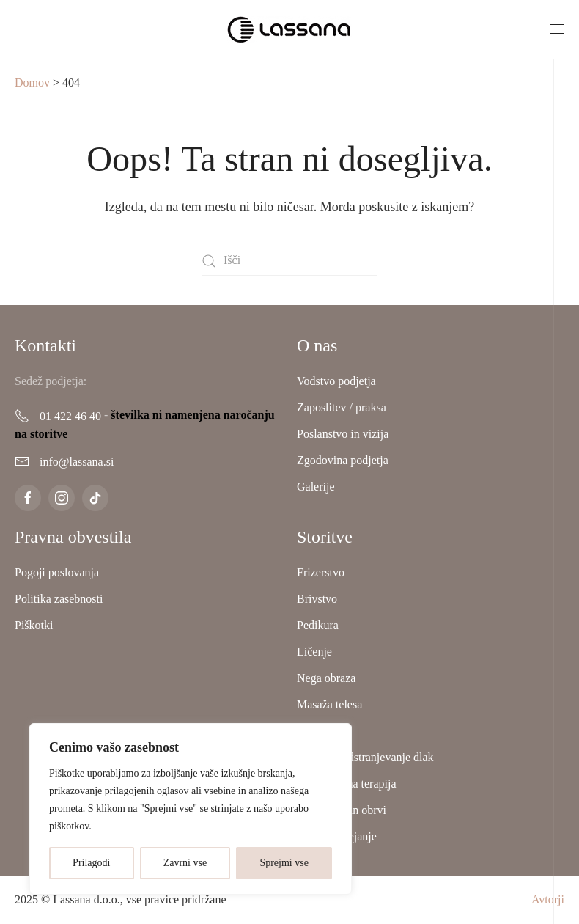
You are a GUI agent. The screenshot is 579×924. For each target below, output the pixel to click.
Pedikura (318, 625)
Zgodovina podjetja (343, 460)
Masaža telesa (329, 704)
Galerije (316, 487)
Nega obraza (326, 678)
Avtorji (548, 899)
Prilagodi (91, 863)
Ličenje (314, 652)
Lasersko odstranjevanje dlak (365, 757)
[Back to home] (289, 29)
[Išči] (289, 261)
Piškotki (34, 625)
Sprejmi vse (284, 863)
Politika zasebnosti (59, 599)
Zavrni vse (185, 863)
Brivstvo (317, 599)
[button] (557, 29)
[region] (191, 809)
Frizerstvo (321, 572)
